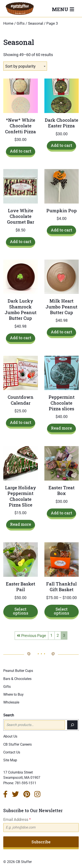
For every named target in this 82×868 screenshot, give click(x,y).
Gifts (21, 23)
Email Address (17, 819)
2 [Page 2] (58, 635)
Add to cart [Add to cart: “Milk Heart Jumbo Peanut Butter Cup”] (61, 332)
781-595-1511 (26, 783)
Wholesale (11, 702)
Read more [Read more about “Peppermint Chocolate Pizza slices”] (61, 428)
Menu (61, 9)
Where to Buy (13, 694)
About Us (10, 736)
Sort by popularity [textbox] (20, 66)
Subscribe (41, 842)
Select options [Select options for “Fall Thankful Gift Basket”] (61, 611)
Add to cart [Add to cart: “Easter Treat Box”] (61, 513)
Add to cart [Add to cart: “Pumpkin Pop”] (61, 230)
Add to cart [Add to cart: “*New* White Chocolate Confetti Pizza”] (21, 151)
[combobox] (25, 66)
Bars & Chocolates (17, 679)
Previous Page (31, 636)
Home (8, 23)
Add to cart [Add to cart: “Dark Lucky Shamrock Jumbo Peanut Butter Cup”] (21, 338)
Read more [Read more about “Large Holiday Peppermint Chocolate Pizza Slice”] (21, 524)
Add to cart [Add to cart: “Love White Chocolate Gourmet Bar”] (21, 241)
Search (9, 715)
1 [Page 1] (51, 635)
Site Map (10, 760)
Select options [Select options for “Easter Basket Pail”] (21, 611)
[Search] (72, 725)
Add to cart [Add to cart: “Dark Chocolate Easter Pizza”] (61, 145)
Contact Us (12, 752)
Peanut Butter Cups (18, 671)
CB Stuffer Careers (17, 744)
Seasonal (36, 23)
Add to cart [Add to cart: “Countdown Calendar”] (21, 422)
